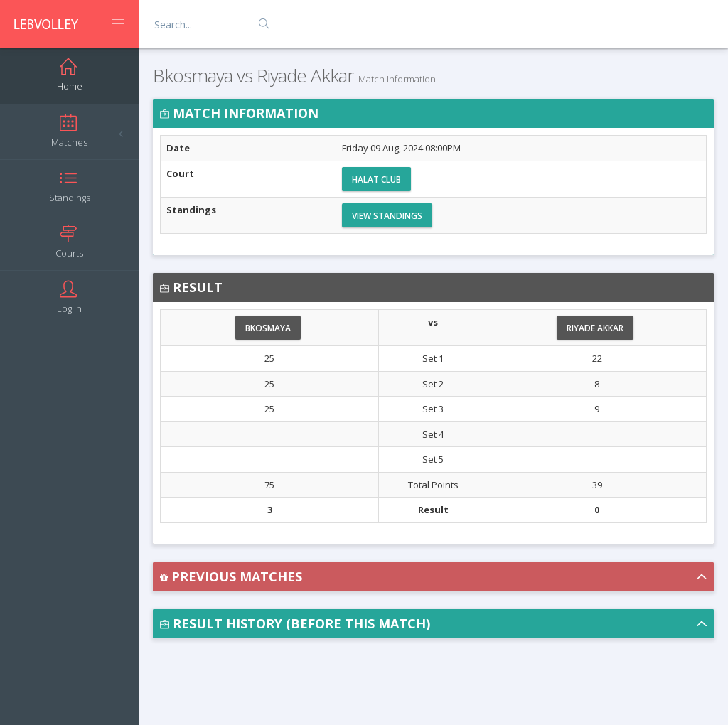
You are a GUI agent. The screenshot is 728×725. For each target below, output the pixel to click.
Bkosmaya (268, 328)
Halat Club (376, 179)
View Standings (387, 216)
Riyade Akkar (595, 328)
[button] (433, 577)
